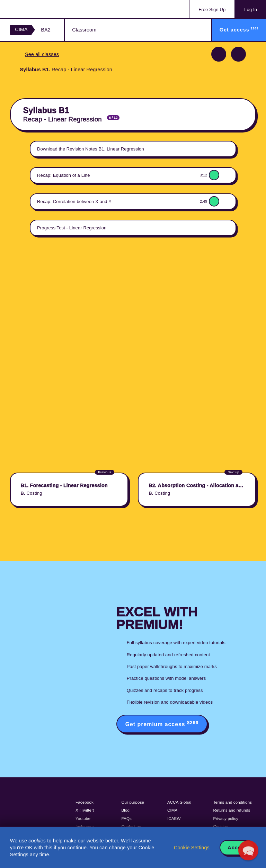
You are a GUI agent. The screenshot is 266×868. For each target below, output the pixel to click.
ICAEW (174, 819)
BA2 (46, 30)
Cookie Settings (192, 848)
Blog (126, 810)
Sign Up (212, 10)
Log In (251, 10)
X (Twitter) (85, 810)
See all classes (42, 54)
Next (238, 54)
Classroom (84, 30)
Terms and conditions (232, 802)
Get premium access (162, 724)
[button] (248, 850)
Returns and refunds (232, 810)
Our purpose (133, 802)
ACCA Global (179, 802)
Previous (219, 54)
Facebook (85, 802)
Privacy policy (225, 819)
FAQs (127, 819)
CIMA (21, 29)
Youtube (83, 819)
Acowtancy (38, 9)
